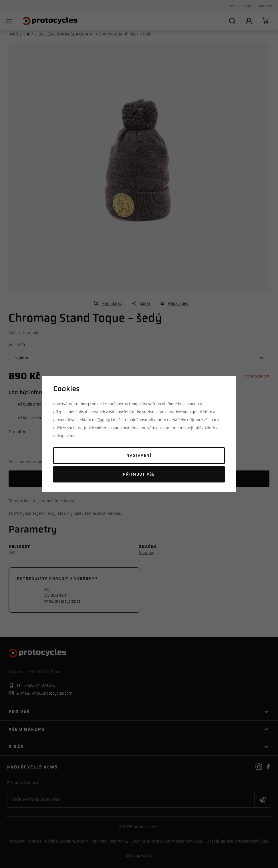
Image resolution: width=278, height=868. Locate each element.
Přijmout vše (139, 474)
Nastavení (139, 455)
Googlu (104, 420)
